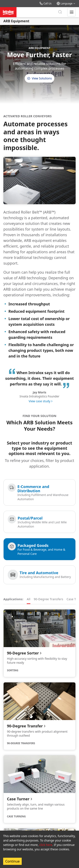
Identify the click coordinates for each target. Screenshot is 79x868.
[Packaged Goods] (39, 549)
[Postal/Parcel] (39, 522)
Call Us (45, 3)
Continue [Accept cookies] (12, 861)
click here (46, 845)
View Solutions (39, 78)
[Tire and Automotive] (39, 575)
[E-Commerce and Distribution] (39, 492)
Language (66, 3)
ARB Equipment (16, 21)
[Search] (60, 12)
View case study (39, 401)
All (29, 599)
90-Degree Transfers (48, 599)
